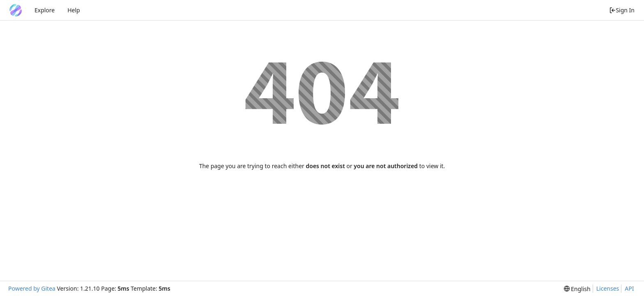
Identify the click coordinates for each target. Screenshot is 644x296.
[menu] (577, 289)
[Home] (16, 10)
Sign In (622, 10)
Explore (45, 10)
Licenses (608, 288)
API (629, 288)
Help (74, 10)
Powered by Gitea (32, 288)
